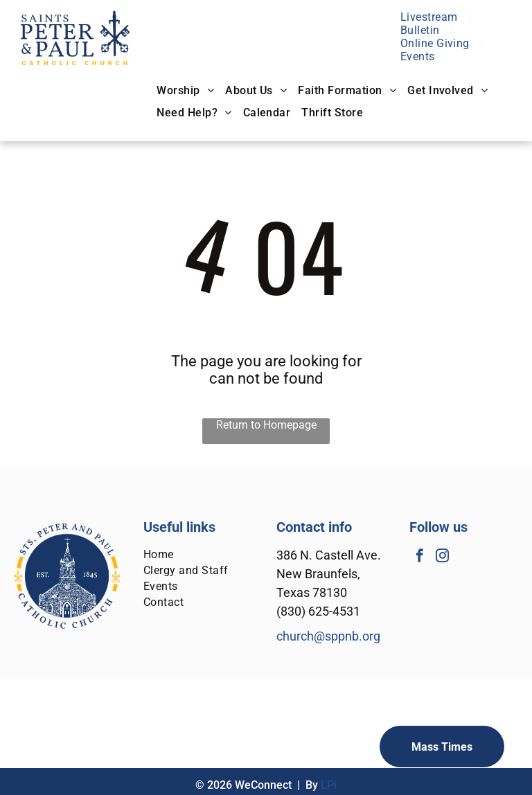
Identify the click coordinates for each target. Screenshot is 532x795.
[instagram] (442, 557)
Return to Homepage (266, 425)
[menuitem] (431, 17)
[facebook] (419, 557)
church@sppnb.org (328, 636)
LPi (329, 785)
